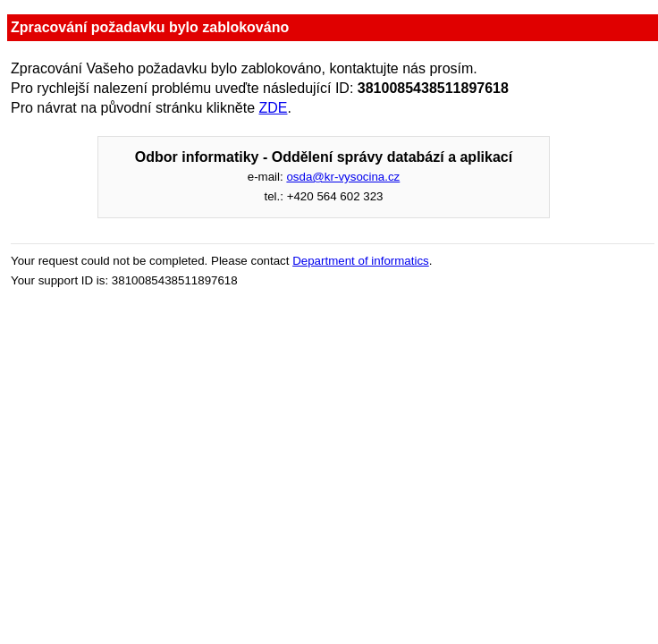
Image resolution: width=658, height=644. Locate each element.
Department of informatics (361, 261)
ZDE (274, 108)
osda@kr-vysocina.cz (343, 177)
